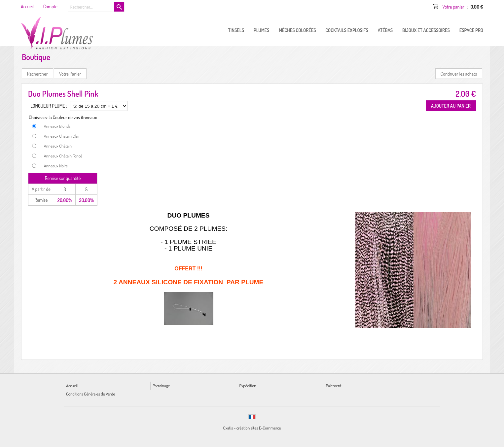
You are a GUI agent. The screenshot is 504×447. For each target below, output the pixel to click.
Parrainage (161, 385)
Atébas (385, 30)
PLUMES (262, 30)
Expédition (248, 385)
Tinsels (236, 30)
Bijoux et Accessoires (426, 30)
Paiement (334, 385)
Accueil (72, 385)
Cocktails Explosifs (347, 30)
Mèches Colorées (297, 30)
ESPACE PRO (471, 30)
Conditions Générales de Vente (90, 394)
